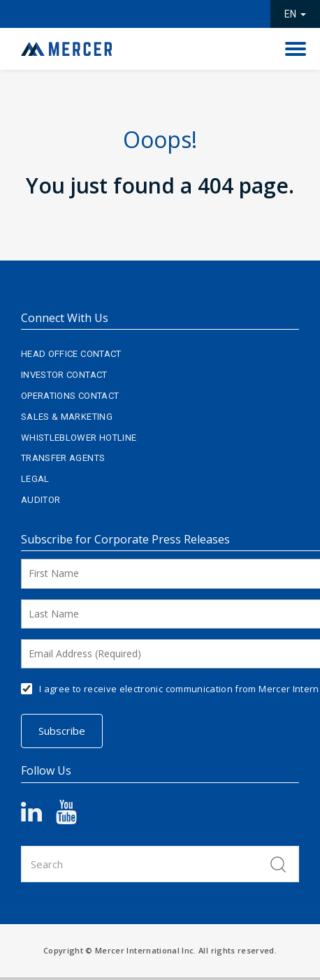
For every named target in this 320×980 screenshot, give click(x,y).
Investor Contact (64, 375)
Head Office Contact (71, 354)
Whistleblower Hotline (79, 438)
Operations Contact (70, 396)
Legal (35, 479)
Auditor (41, 500)
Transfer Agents (63, 458)
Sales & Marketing (67, 417)
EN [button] (295, 14)
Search (278, 864)
